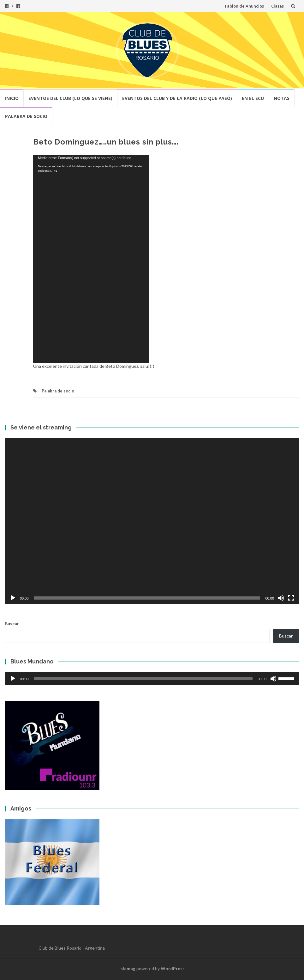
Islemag (127, 968)
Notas (282, 98)
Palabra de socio (26, 116)
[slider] (143, 679)
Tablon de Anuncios (244, 6)
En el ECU (253, 98)
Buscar (12, 623)
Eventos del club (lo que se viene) (70, 98)
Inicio (12, 98)
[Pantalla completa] (291, 598)
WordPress (173, 968)
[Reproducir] (13, 598)
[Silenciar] (281, 598)
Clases (277, 6)
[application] (91, 259)
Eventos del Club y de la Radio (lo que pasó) (177, 98)
